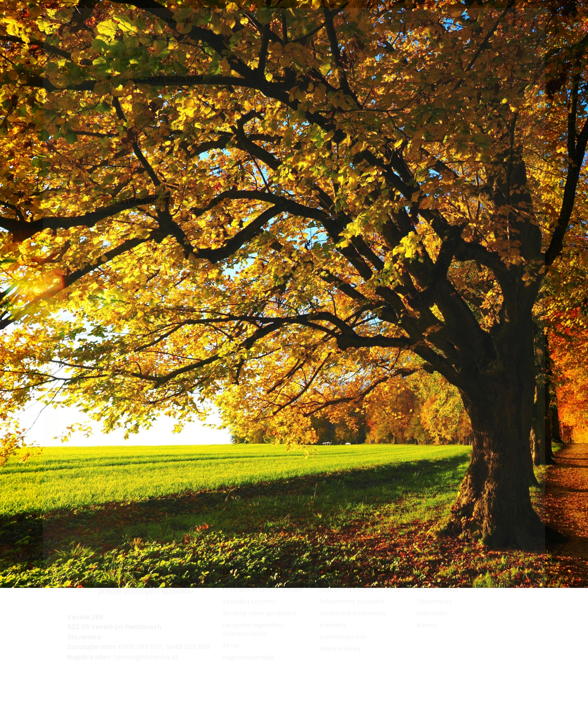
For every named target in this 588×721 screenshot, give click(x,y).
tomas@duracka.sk (146, 644)
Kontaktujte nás (461, 20)
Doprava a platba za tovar (360, 576)
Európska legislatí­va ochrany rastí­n (253, 616)
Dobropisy (432, 600)
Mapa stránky (340, 636)
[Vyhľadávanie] (464, 67)
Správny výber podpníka (259, 600)
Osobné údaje (438, 576)
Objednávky (434, 588)
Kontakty (333, 612)
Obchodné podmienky (353, 600)
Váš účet (436, 559)
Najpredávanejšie (248, 644)
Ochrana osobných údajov (263, 576)
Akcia (231, 632)
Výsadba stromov (249, 588)
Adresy (427, 612)
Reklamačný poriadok (352, 588)
